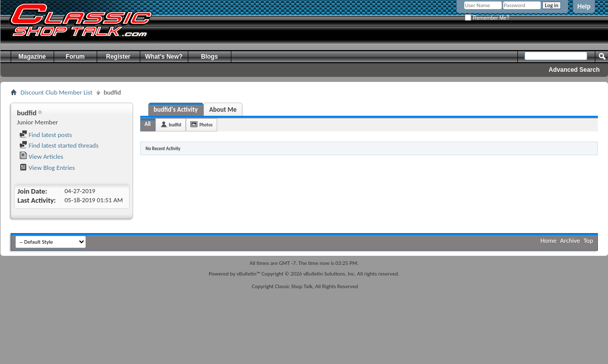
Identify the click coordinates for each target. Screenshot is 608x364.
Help (584, 7)
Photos (206, 125)
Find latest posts (46, 135)
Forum (75, 57)
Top (589, 240)
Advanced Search (574, 70)
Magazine (32, 57)
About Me (223, 109)
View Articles (41, 156)
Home (549, 240)
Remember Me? (487, 18)
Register (118, 57)
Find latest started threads (59, 145)
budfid (175, 125)
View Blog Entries (47, 168)
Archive (570, 240)
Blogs (209, 57)
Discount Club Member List (57, 92)
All (148, 124)
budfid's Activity (176, 109)
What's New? (164, 57)
